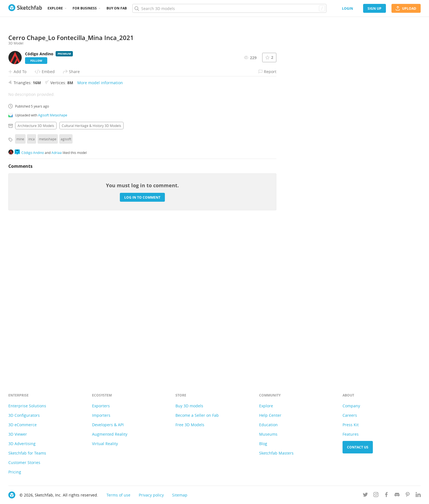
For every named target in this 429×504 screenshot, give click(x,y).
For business (85, 8)
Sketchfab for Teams (27, 453)
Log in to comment (142, 347)
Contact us (358, 447)
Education (268, 425)
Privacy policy (151, 495)
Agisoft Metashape (53, 265)
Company (351, 406)
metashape (48, 289)
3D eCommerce (23, 425)
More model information (100, 233)
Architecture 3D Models (36, 276)
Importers (101, 415)
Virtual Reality (105, 444)
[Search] (229, 8)
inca (32, 289)
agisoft (66, 289)
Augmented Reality (110, 434)
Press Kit (351, 425)
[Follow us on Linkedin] (418, 496)
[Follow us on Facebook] (386, 496)
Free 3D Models (190, 425)
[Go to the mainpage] (25, 8)
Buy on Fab (117, 8)
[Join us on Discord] (397, 496)
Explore (55, 8)
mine (20, 289)
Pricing (15, 472)
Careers (350, 415)
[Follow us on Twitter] (365, 496)
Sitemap (180, 495)
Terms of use (118, 495)
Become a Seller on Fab (197, 415)
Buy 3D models (189, 406)
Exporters (101, 406)
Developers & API (108, 425)
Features (351, 434)
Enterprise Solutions (27, 406)
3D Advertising (22, 444)
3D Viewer (18, 434)
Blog (263, 444)
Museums (268, 434)
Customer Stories (24, 462)
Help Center (270, 415)
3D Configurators (24, 415)
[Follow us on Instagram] (376, 496)
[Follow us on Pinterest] (408, 496)
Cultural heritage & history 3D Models (91, 276)
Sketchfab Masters (276, 453)
